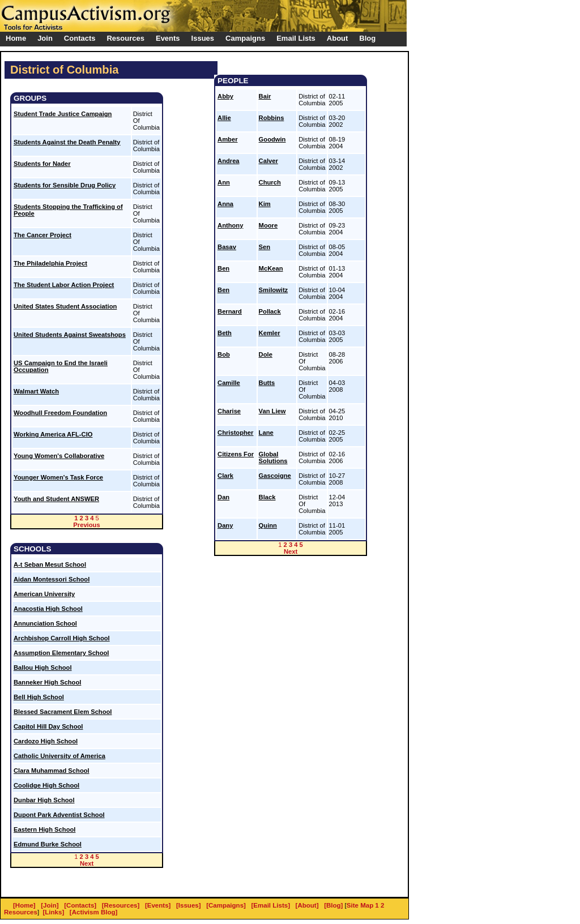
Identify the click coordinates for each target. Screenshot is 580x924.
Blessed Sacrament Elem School (63, 712)
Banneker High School (47, 682)
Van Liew (272, 411)
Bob (224, 354)
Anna (225, 204)
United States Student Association (65, 306)
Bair (265, 96)
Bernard (230, 311)
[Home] (24, 905)
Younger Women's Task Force (58, 477)
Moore (268, 225)
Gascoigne (275, 476)
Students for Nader (42, 164)
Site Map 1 (363, 905)
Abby (225, 96)
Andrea (229, 161)
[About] (307, 905)
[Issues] (189, 905)
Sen (265, 247)
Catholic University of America (59, 756)
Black (267, 497)
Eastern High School (44, 829)
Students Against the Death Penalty (67, 142)
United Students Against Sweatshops (70, 335)
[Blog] (333, 905)
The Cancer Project (42, 235)
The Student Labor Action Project (64, 285)
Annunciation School (45, 623)
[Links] (54, 912)
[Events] (158, 905)
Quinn (268, 525)
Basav (227, 247)
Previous (86, 525)
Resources (21, 912)
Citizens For (236, 454)
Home (16, 38)
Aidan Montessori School (52, 579)
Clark (225, 476)
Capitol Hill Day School (48, 726)
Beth (225, 333)
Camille (229, 383)
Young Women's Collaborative (59, 456)
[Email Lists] (271, 905)
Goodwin (272, 139)
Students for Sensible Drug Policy (65, 185)
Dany (225, 525)
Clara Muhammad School (52, 771)
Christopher (235, 433)
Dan (223, 497)
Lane (266, 433)
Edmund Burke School (48, 844)
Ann (224, 182)
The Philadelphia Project (50, 263)
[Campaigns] (226, 905)
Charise (229, 411)
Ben (223, 268)
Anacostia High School (48, 609)
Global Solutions (273, 457)
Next (87, 863)
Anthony (230, 225)
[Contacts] (80, 905)
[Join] (50, 905)
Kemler (270, 333)
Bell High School (39, 697)
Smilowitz (274, 290)
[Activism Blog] (93, 912)
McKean (271, 268)
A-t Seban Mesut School (50, 564)
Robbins (272, 118)
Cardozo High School (46, 741)
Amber (227, 139)
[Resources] (121, 905)
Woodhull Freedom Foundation (60, 413)
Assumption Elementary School (61, 653)
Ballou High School (43, 668)
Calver (268, 161)
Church (270, 182)
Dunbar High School (44, 800)
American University (44, 594)
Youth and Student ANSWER (56, 499)
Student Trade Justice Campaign (63, 114)
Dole (266, 354)
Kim (265, 204)
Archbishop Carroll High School (62, 638)
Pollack (270, 311)
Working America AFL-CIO (53, 434)
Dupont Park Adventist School (59, 815)
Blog (367, 38)
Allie (224, 118)
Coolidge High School (46, 785)
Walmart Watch (36, 391)
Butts (267, 383)
